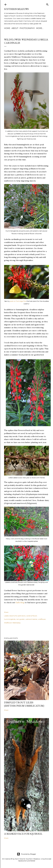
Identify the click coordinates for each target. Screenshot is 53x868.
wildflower (42, 619)
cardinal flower (32, 616)
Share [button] (6, 612)
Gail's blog (20, 603)
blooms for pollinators (17, 616)
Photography (27, 28)
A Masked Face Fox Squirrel (23, 834)
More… (40, 28)
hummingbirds (10, 619)
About (15, 28)
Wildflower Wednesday (12, 623)
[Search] (47, 4)
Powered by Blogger (26, 854)
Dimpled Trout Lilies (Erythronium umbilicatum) (24, 704)
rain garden (20, 619)
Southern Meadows (16, 9)
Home (7, 28)
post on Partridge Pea (18, 301)
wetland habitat (31, 619)
